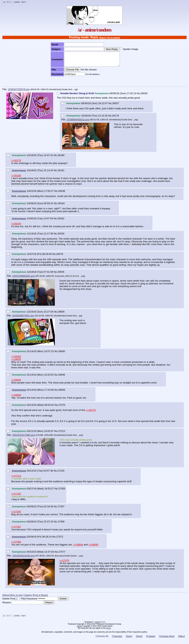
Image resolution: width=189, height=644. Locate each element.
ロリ (9, 2)
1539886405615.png (78, 122)
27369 (61, 524)
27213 (62, 434)
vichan (97, 625)
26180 (61, 158)
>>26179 (16, 163)
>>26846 (16, 398)
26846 (62, 377)
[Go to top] (17, 598)
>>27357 (16, 529)
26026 (144, 96)
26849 (62, 393)
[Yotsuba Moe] (167, 639)
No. (139, 96)
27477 (62, 555)
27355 (62, 491)
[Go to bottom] (114, 38)
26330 (61, 236)
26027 (116, 106)
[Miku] (181, 639)
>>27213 (16, 479)
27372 (60, 539)
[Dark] (139, 639)
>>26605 (16, 362)
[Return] (103, 38)
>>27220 (16, 496)
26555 (61, 275)
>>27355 (16, 514)
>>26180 (16, 178)
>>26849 (93, 547)
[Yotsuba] (117, 639)
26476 (60, 257)
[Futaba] (151, 639)
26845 (62, 354)
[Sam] (129, 639)
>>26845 (16, 383)
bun (23, 2)
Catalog (28, 598)
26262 (61, 221)
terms (109, 631)
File (23, 601)
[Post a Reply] (40, 598)
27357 (61, 509)
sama (17, 2)
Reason (7, 605)
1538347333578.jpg (19, 92)
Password (32, 601)
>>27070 (64, 563)
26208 (62, 194)
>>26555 (16, 359)
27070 (62, 408)
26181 (61, 173)
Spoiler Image (130, 49)
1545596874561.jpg (23, 318)
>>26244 (16, 226)
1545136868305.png (23, 279)
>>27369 (16, 545)
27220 (61, 473)
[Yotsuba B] (102, 639)
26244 (61, 206)
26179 (115, 118)
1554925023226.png (23, 558)
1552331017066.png (23, 438)
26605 (61, 314)
